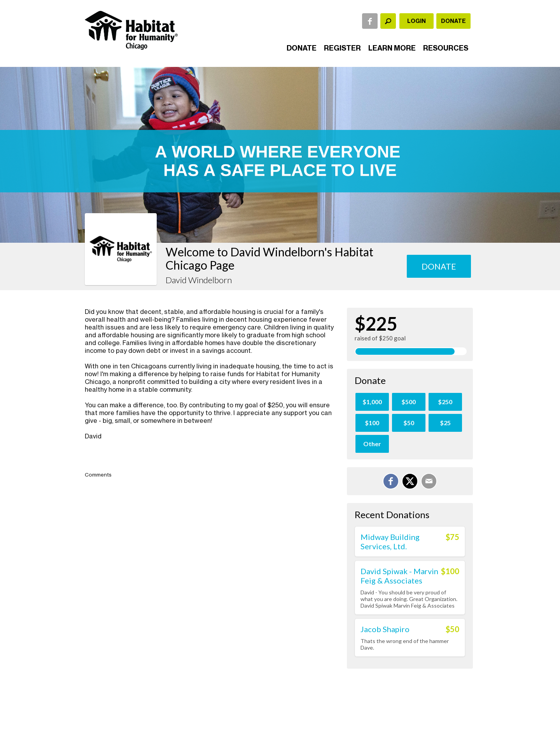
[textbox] (388, 21)
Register (342, 48)
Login (416, 21)
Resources (446, 48)
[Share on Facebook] (391, 481)
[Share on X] (410, 481)
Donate (453, 21)
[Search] (388, 21)
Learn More (392, 48)
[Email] (429, 481)
